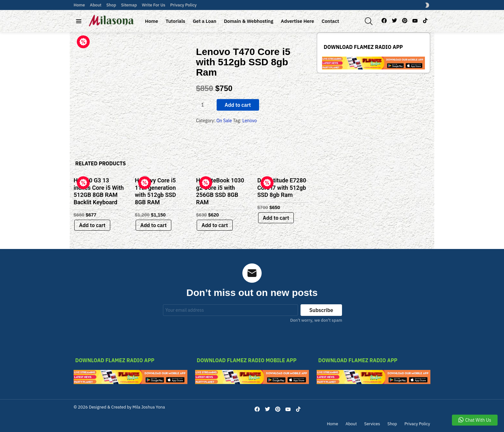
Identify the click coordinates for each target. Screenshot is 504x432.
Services (372, 424)
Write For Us (153, 5)
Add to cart (238, 105)
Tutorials (175, 21)
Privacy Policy (184, 5)
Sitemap (129, 5)
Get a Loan (205, 21)
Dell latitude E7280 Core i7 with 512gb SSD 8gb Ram (282, 188)
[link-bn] (373, 68)
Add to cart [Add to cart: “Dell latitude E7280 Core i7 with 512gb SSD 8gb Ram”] (276, 218)
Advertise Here (298, 21)
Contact (330, 21)
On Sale (224, 121)
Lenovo (250, 121)
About (96, 5)
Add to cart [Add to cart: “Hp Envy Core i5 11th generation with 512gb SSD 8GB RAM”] (154, 225)
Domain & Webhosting (248, 21)
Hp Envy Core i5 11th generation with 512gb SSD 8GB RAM (156, 191)
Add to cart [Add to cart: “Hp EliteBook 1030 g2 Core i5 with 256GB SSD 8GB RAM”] (215, 225)
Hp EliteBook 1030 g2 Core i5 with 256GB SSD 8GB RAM (220, 191)
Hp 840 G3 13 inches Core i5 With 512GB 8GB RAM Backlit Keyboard (99, 191)
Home (79, 5)
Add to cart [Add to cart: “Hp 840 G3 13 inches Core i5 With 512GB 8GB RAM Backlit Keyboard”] (92, 225)
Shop (111, 5)
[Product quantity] (205, 105)
